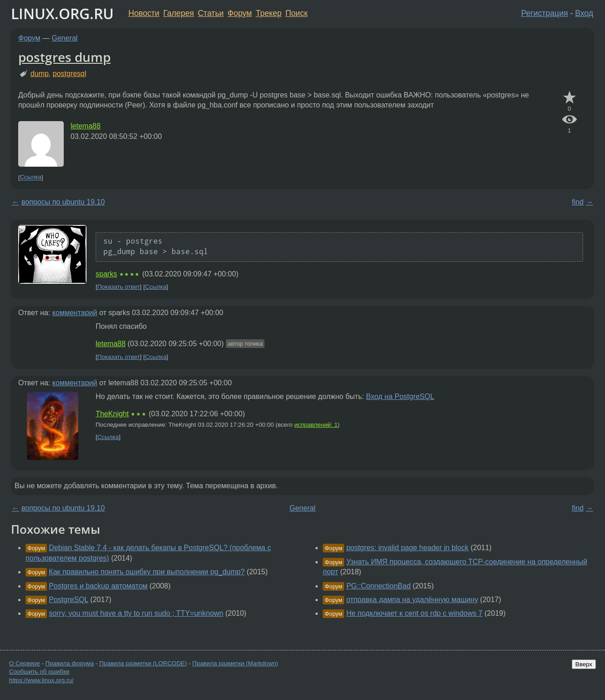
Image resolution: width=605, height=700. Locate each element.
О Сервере (25, 663)
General (65, 38)
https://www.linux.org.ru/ (41, 680)
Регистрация (545, 13)
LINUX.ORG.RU (62, 13)
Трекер (269, 13)
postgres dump (64, 57)
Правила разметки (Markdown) (235, 663)
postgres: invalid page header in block (408, 548)
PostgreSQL (69, 600)
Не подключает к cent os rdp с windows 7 (414, 613)
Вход (584, 13)
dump (40, 74)
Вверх (584, 664)
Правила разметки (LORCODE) (143, 663)
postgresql (70, 74)
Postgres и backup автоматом (98, 586)
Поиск (297, 13)
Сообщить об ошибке (39, 672)
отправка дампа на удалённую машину (412, 600)
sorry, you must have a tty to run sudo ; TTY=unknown (136, 613)
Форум (240, 13)
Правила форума (70, 663)
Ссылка (31, 177)
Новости (144, 13)
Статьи (211, 13)
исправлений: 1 (316, 425)
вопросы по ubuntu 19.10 (63, 202)
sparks (106, 274)
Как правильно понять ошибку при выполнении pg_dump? (147, 572)
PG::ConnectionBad (379, 586)
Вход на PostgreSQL (400, 396)
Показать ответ (119, 287)
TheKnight (112, 414)
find (578, 202)
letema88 (86, 126)
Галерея (179, 13)
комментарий (75, 313)
